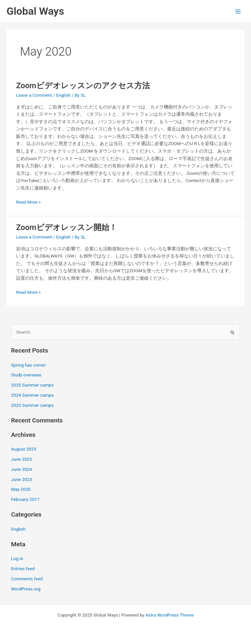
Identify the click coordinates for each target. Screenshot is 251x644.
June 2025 (22, 459)
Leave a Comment (34, 95)
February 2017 (25, 499)
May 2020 (21, 489)
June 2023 (22, 479)
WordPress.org (26, 589)
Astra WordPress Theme (169, 615)
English (63, 95)
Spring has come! (28, 365)
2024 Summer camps (32, 395)
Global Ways (35, 11)
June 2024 (22, 469)
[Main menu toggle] (238, 11)
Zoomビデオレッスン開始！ (67, 227)
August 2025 (24, 449)
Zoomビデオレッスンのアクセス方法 (83, 86)
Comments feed (27, 579)
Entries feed (23, 569)
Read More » (28, 201)
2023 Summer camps (32, 405)
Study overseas (26, 375)
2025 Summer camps (32, 385)
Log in (17, 558)
